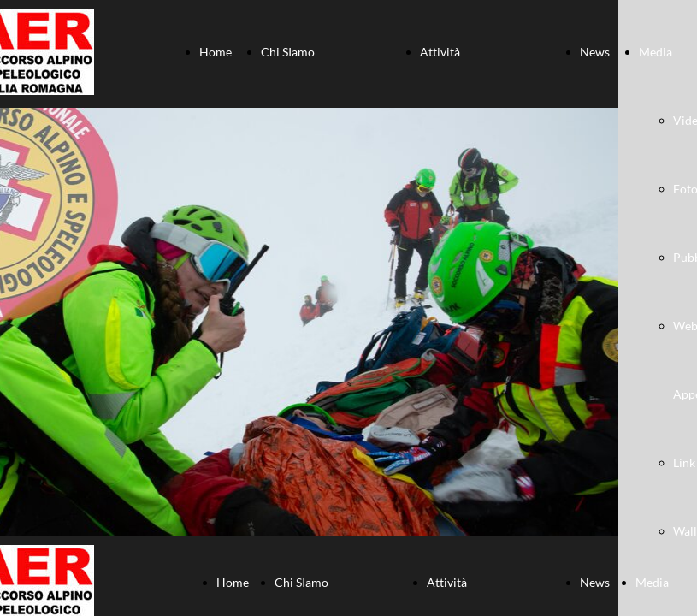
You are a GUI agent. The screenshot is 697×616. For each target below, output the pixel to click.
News (595, 52)
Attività (440, 52)
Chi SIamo (288, 52)
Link (684, 462)
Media (656, 52)
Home (216, 52)
